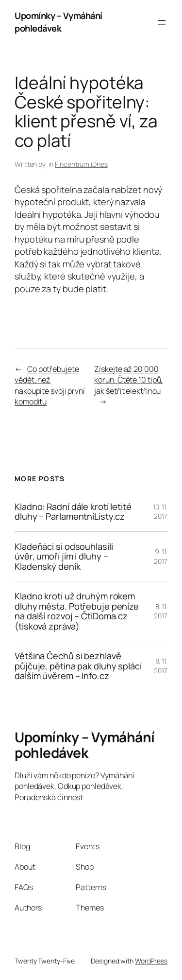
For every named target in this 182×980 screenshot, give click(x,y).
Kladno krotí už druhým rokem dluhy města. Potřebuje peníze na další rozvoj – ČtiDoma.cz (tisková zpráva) (77, 611)
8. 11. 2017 (161, 611)
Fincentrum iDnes (81, 164)
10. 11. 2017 (160, 512)
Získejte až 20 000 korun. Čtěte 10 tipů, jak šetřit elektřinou (128, 380)
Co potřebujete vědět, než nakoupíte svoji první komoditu (50, 385)
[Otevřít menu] (162, 22)
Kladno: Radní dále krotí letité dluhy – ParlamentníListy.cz (73, 512)
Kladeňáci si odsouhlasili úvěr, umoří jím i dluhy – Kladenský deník (64, 556)
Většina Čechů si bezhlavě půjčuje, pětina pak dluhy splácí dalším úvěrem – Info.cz (78, 666)
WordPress (151, 961)
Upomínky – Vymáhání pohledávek (58, 22)
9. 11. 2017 (161, 556)
